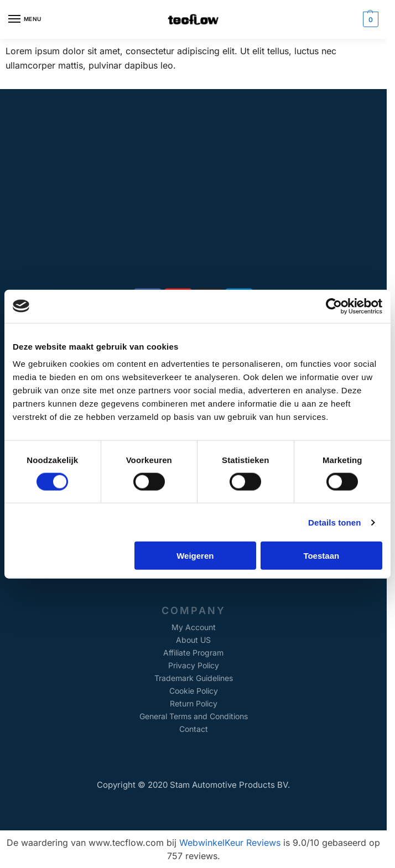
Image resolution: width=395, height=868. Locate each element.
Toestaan (321, 556)
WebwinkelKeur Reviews (230, 843)
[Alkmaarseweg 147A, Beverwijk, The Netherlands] (193, 200)
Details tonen (334, 522)
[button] (369, 19)
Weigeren (195, 556)
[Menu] (25, 19)
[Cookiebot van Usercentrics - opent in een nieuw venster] (334, 306)
